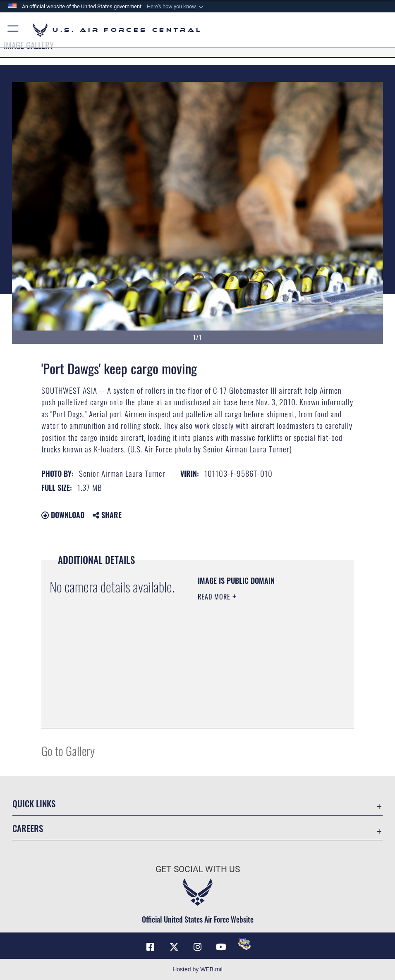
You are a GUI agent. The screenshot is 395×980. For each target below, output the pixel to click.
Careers (28, 828)
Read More (215, 597)
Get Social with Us (198, 869)
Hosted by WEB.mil (197, 969)
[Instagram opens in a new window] (198, 947)
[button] (176, 7)
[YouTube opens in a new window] (221, 947)
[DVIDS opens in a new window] (244, 944)
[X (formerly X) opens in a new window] (174, 947)
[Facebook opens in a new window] (151, 947)
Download (63, 515)
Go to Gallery (68, 750)
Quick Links (34, 803)
